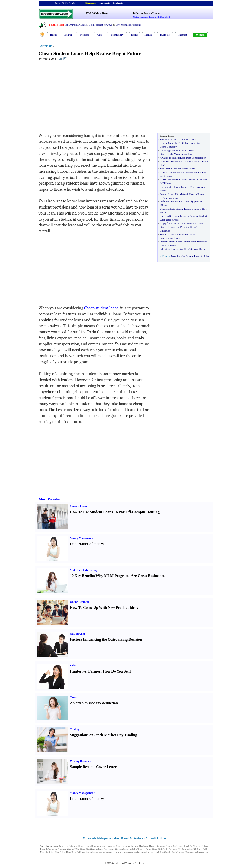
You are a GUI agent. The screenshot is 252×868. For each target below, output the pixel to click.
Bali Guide (163, 849)
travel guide (124, 849)
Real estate (178, 846)
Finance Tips (56, 25)
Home (134, 35)
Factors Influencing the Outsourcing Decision (106, 639)
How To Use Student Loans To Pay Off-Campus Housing (115, 512)
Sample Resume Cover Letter (93, 767)
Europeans (190, 852)
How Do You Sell (116, 671)
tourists (137, 852)
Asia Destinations (107, 849)
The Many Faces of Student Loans (177, 169)
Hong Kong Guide (74, 852)
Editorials (45, 46)
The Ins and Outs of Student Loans (178, 139)
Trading (75, 729)
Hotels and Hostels (147, 846)
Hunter (76, 671)
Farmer (94, 671)
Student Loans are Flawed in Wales (178, 234)
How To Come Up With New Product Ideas (104, 608)
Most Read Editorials (128, 838)
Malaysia (118, 3)
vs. (85, 671)
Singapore (91, 3)
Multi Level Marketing (83, 570)
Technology (117, 35)
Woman (200, 35)
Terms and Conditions (135, 863)
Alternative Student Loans (173, 179)
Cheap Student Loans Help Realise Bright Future (90, 53)
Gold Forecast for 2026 (100, 25)
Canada (167, 852)
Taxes (73, 697)
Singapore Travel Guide (147, 849)
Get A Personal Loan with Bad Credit (152, 17)
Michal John (50, 59)
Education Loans (168, 249)
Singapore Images (164, 846)
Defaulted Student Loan (172, 201)
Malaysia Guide (47, 852)
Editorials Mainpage (97, 838)
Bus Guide (91, 849)
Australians (203, 852)
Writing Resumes (80, 761)
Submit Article (156, 838)
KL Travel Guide (201, 849)
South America (178, 852)
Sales (73, 666)
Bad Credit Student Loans (173, 216)
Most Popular (49, 499)
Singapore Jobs (47, 855)
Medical (85, 35)
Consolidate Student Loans (174, 187)
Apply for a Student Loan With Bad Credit (182, 223)
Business (165, 35)
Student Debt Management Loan (176, 154)
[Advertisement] (76, 98)
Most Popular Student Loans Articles (190, 256)
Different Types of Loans (147, 13)
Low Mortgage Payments (129, 25)
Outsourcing (77, 634)
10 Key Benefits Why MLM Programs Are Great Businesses (117, 576)
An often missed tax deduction (94, 703)
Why (192, 187)
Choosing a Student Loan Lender (177, 150)
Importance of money (87, 544)
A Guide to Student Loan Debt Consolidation (183, 158)
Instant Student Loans (171, 242)
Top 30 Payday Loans (76, 25)
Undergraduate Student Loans (175, 209)
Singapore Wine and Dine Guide (72, 849)
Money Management (82, 538)
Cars (100, 35)
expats (127, 852)
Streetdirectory (118, 863)
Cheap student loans (101, 308)
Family (149, 35)
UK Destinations (185, 849)
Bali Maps (173, 849)
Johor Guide (60, 852)
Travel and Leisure (67, 846)
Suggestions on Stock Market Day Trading (103, 735)
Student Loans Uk (169, 194)
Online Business (79, 602)
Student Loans (167, 227)
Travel (53, 35)
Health (68, 35)
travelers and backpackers (112, 852)
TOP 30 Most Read (97, 13)
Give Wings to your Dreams (193, 249)
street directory (132, 846)
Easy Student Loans (170, 238)
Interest (183, 35)
